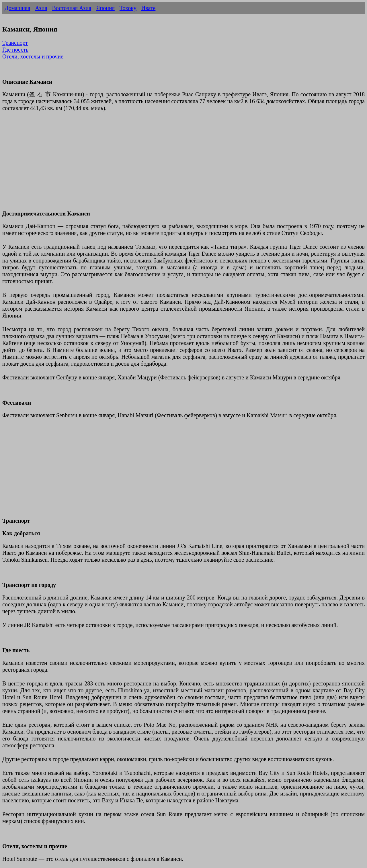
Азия (41, 8)
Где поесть (15, 50)
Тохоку (128, 8)
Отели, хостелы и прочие (33, 56)
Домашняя (17, 8)
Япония (105, 8)
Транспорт (15, 43)
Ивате (149, 8)
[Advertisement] (174, 164)
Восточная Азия (72, 8)
